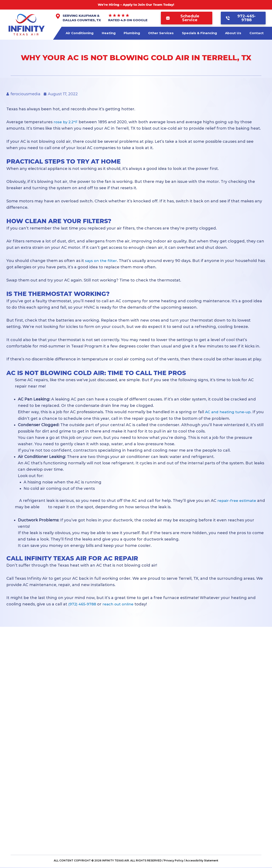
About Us (233, 33)
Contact (257, 33)
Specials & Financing (199, 33)
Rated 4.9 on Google (128, 20)
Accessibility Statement (202, 861)
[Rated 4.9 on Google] (119, 15)
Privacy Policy (174, 861)
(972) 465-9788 (83, 604)
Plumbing (132, 33)
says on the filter (102, 260)
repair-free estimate (238, 500)
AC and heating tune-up (230, 412)
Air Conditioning (80, 33)
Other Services (161, 33)
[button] (187, 18)
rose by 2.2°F (66, 122)
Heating (109, 33)
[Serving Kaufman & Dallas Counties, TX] (58, 16)
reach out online (121, 604)
